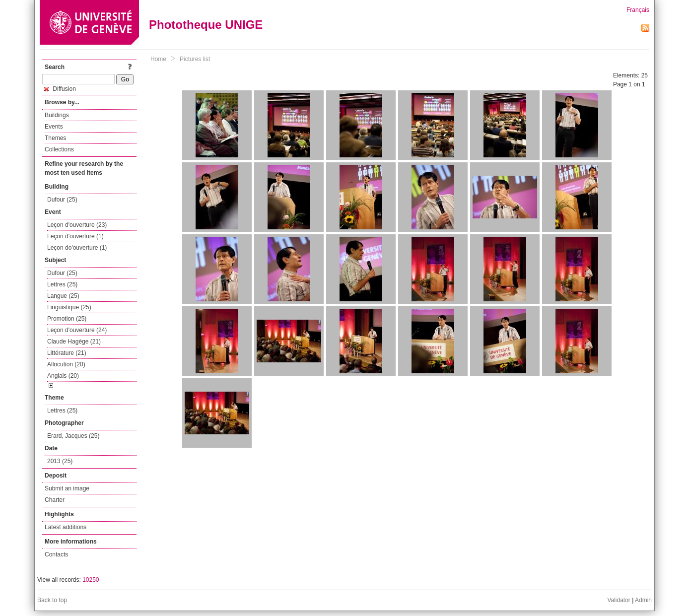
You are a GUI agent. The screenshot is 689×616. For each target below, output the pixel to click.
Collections (59, 149)
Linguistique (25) (69, 307)
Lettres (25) (62, 284)
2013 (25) (60, 461)
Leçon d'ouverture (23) (77, 225)
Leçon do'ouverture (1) (77, 248)
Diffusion (60, 89)
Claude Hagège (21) (74, 342)
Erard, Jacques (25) (73, 436)
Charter (55, 500)
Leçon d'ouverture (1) (75, 236)
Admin (643, 600)
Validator (619, 600)
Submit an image (67, 488)
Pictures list (195, 59)
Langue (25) (63, 296)
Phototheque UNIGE (206, 25)
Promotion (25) (67, 319)
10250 (91, 580)
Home (158, 59)
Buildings (57, 115)
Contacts (56, 554)
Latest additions (66, 527)
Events (54, 127)
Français (638, 10)
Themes (55, 138)
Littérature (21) (67, 353)
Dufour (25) (62, 200)
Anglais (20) (63, 376)
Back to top (52, 600)
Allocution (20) (66, 364)
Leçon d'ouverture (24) (77, 330)
